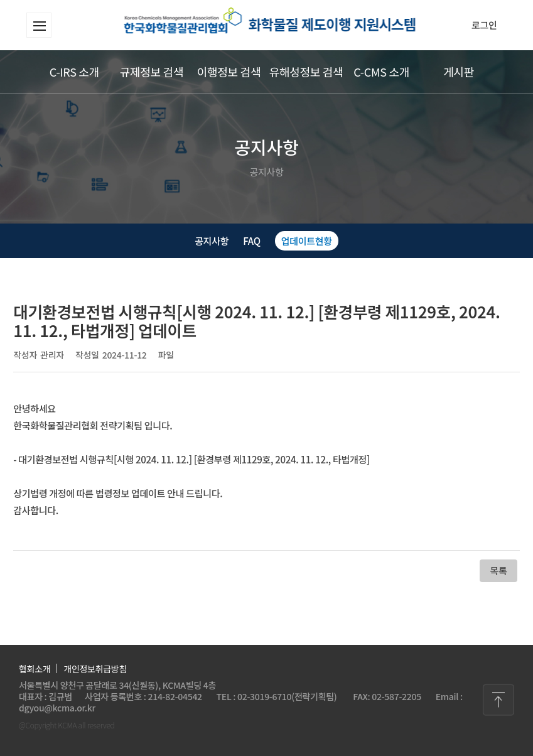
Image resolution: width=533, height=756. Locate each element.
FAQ (251, 241)
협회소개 (35, 669)
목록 (498, 570)
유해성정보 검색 (306, 72)
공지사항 (212, 241)
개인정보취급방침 (95, 669)
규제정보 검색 (152, 72)
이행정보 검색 (229, 72)
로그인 (484, 25)
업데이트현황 (307, 241)
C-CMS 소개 (381, 72)
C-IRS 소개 (74, 72)
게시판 (459, 72)
